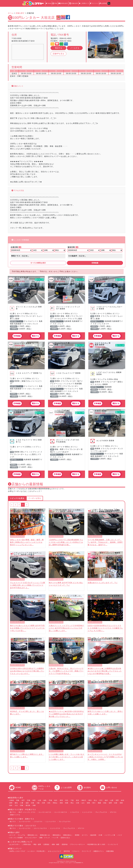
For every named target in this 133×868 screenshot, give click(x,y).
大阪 (38, 803)
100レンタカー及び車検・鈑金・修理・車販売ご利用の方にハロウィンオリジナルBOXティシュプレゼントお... (27, 542)
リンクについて (113, 844)
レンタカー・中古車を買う (37, 851)
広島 (78, 803)
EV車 (101, 835)
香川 (94, 803)
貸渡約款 (65, 844)
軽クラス (13, 812)
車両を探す (63, 3)
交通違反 (46, 844)
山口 (83, 803)
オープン (85, 835)
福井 (106, 800)
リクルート (76, 851)
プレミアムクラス (101, 812)
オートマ (12, 835)
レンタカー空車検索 (21, 240)
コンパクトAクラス (45, 812)
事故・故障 (37, 844)
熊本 (11, 805)
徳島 (89, 803)
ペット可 (55, 838)
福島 (45, 800)
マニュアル (21, 835)
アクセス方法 (19, 191)
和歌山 (55, 803)
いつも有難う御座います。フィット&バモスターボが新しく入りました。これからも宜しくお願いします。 (66, 757)
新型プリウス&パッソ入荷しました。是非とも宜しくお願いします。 (105, 713)
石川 (101, 800)
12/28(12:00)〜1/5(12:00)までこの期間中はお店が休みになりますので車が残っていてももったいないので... (27, 671)
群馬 (61, 800)
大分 (16, 805)
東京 (78, 800)
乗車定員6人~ (68, 835)
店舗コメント (18, 86)
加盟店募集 (110, 851)
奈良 (49, 803)
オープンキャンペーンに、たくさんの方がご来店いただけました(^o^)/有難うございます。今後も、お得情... (105, 757)
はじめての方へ (15, 844)
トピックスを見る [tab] (17, 498)
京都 (33, 803)
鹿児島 (28, 805)
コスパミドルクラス (40, 828)
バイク (120, 835)
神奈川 (84, 800)
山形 (40, 800)
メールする (75, 48)
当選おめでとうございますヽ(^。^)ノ (103, 583)
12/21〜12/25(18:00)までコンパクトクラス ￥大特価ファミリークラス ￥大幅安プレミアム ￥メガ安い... (105, 628)
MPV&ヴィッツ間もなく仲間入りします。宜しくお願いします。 (27, 756)
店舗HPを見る (58, 54)
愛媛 (99, 803)
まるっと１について (55, 851)
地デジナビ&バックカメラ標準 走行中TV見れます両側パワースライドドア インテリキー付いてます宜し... (27, 628)
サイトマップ (87, 851)
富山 (95, 800)
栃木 (56, 800)
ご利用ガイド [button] (84, 3)
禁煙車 (77, 835)
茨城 (50, 800)
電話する (59, 48)
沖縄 (34, 805)
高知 (105, 803)
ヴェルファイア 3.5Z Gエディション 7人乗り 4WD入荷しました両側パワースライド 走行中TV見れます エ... (28, 585)
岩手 (23, 800)
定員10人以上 (65, 838)
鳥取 (61, 803)
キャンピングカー (31, 838)
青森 (18, 800)
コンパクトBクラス (60, 812)
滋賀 (27, 803)
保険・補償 (56, 844)
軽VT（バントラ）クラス (27, 812)
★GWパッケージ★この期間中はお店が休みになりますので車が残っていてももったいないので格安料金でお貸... (105, 671)
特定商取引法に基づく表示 (96, 844)
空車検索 (95, 263)
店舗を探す (73, 3)
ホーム (11, 13)
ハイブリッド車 (110, 835)
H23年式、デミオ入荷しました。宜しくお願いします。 (27, 713)
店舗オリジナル (15, 815)
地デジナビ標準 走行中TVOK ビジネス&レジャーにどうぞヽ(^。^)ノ (66, 584)
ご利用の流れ (27, 844)
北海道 (12, 800)
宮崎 (22, 805)
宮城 (29, 800)
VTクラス (113, 812)
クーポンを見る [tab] (35, 498)
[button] (91, 45)
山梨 (112, 800)
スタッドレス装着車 (16, 838)
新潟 (90, 800)
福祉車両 (93, 835)
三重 (22, 803)
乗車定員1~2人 (33, 835)
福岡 (110, 803)
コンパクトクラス (24, 822)
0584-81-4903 (65, 38)
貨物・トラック (45, 838)
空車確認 (17, 336)
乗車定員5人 (57, 835)
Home (49, 3)
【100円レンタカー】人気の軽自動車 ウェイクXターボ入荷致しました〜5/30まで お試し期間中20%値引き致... (66, 542)
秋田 (34, 800)
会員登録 (103, 3)
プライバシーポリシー (78, 844)
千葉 (72, 800)
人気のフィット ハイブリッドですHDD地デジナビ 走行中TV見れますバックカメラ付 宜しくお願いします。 (66, 628)
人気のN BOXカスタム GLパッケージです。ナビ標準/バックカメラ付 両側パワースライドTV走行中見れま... (66, 671)
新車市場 (67, 851)
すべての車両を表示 (38, 263)
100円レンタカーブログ (17, 851)
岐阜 (123, 800)
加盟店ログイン (99, 851)
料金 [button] (55, 3)
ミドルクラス (74, 812)
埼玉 (67, 800)
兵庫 (43, 803)
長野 (117, 800)
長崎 (121, 803)
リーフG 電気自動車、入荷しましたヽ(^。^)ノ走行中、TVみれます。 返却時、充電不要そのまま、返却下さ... (105, 542)
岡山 (72, 803)
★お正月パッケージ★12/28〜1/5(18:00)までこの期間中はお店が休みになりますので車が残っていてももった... (66, 714)
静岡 (11, 803)
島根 (67, 803)
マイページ (94, 3)
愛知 (16, 803)
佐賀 (116, 803)
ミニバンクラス (87, 812)
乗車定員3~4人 (45, 835)
